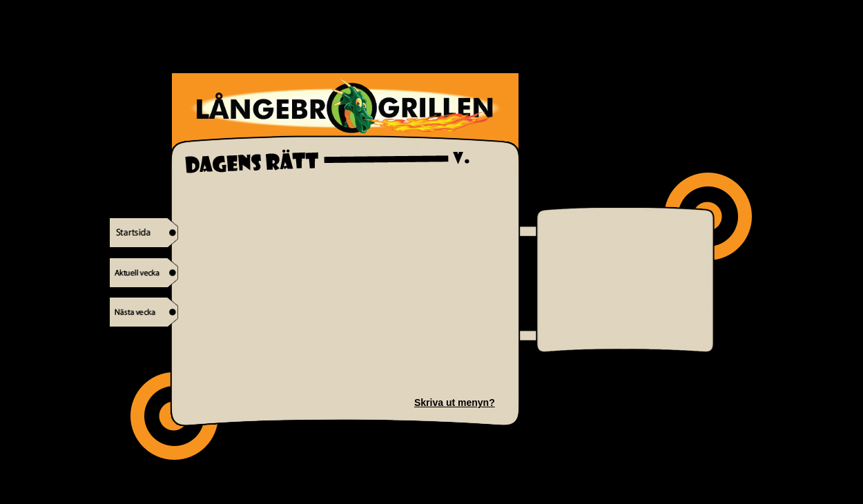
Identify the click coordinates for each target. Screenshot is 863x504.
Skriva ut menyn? (455, 403)
